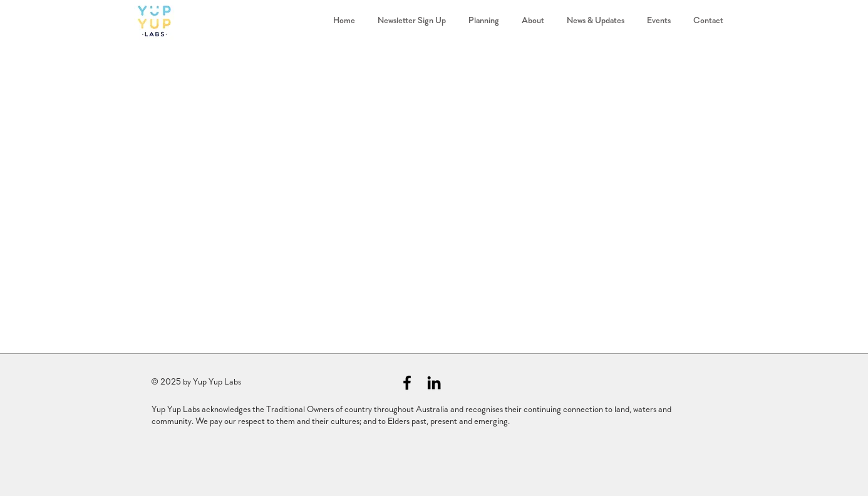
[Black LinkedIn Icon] (434, 383)
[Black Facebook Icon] (407, 383)
